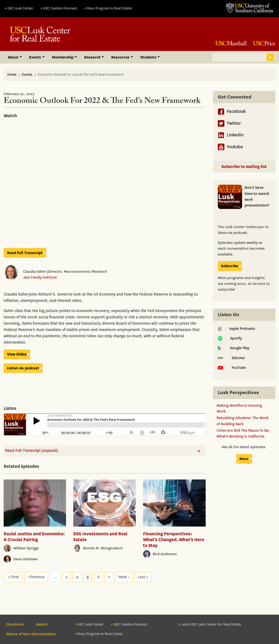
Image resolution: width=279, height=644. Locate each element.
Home (12, 75)
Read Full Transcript (25, 253)
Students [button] (148, 57)
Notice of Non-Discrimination (31, 634)
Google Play (233, 348)
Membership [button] (63, 57)
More (244, 459)
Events (27, 75)
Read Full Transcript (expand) (32, 450)
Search (270, 57)
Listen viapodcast (23, 368)
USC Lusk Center (20, 8)
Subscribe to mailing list (244, 167)
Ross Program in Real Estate (109, 8)
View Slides (17, 354)
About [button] (13, 57)
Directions (15, 624)
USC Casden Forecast (60, 8)
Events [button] (35, 57)
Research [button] (92, 57)
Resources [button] (120, 57)
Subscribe (230, 266)
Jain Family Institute (40, 277)
